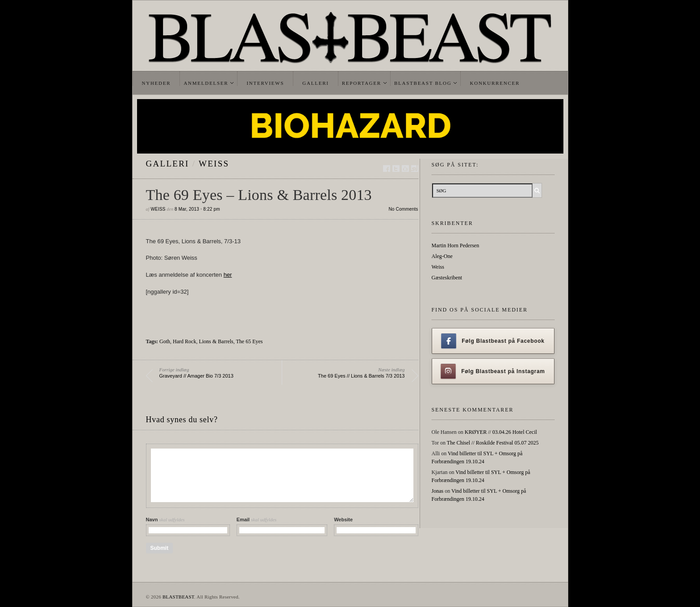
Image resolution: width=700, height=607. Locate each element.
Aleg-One (442, 256)
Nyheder (156, 83)
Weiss (214, 164)
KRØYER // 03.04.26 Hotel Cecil (501, 432)
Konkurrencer (495, 83)
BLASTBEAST (178, 597)
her (228, 275)
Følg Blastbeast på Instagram (493, 371)
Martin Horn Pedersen (456, 245)
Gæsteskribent (447, 278)
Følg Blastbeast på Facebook (493, 341)
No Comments (403, 209)
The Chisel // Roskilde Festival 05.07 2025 (493, 443)
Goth (165, 341)
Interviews (265, 83)
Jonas (438, 491)
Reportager (362, 83)
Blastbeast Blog (423, 83)
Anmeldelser (206, 83)
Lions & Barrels (216, 341)
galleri (168, 164)
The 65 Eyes (250, 341)
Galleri (315, 83)
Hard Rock (184, 341)
